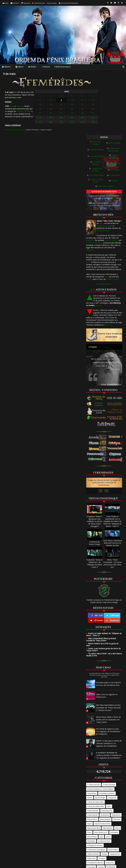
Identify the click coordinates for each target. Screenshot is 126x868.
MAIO (66, 92)
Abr (68, 118)
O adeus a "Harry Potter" (96, 118)
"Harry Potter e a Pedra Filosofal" (15, 125)
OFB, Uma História (106, 124)
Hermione (20, 104)
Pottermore (91, 796)
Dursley (89, 217)
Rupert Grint (109, 809)
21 (63, 109)
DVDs (109, 744)
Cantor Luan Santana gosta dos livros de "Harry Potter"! (103, 587)
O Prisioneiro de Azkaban (96, 788)
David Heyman (93, 753)
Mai (73, 118)
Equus (89, 762)
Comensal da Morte (94, 180)
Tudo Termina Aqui (94, 822)
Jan (53, 118)
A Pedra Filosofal (109, 723)
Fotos (89, 770)
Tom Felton (91, 818)
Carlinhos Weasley (31, 107)
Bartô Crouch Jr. (111, 178)
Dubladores (116, 753)
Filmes (33, 67)
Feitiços (45, 67)
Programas (110, 801)
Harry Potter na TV (101, 770)
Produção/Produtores (95, 801)
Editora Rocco (92, 757)
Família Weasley (112, 217)
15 (63, 105)
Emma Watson (105, 757)
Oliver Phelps (113, 788)
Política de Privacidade (68, 3)
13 (53, 105)
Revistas (90, 809)
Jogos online (52, 3)
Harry (12, 104)
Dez (78, 122)
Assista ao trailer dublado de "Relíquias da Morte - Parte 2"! (104, 572)
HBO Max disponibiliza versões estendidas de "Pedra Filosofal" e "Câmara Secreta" (108, 645)
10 (68, 101)
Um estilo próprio (96, 94)
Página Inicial (23, 839)
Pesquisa (25, 3)
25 (53, 114)
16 (68, 105)
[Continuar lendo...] (104, 222)
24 (78, 109)
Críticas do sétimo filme (96, 744)
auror (101, 161)
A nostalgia (115, 107)
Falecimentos (107, 766)
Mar (63, 118)
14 (58, 105)
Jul (53, 122)
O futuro (115, 118)
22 (68, 109)
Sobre (69, 839)
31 (79, 114)
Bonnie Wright (100, 736)
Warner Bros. (92, 827)
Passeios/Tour (115, 792)
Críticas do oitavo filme (95, 740)
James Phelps (92, 775)
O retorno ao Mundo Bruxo (114, 87)
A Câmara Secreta (94, 723)
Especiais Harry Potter (102, 762)
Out (68, 122)
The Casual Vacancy (104, 814)
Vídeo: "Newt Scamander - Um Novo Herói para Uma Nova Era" (112, 500)
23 (73, 109)
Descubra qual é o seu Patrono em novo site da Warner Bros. (108, 622)
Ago (58, 122)
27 (63, 114)
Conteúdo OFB (38, 3)
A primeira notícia (96, 87)
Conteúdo (48, 839)
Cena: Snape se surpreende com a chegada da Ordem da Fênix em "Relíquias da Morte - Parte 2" (112, 458)
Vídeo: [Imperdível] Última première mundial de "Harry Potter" (101, 577)
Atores (90, 736)
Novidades (91, 779)
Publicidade (111, 805)
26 (58, 114)
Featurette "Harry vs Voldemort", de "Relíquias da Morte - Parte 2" (94, 500)
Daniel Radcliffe (93, 749)
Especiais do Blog (94, 766)
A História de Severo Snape (95, 479)
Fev (58, 118)
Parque (104, 792)
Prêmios (101, 805)
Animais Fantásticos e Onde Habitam (100, 727)
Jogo (101, 775)
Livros (20, 67)
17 (73, 105)
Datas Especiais (107, 749)
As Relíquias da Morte (107, 731)
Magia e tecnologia (114, 94)
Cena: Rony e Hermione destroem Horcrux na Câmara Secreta (112, 480)
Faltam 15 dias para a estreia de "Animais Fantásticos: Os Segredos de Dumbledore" (109, 681)
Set (63, 122)
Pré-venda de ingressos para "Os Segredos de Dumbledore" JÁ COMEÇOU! (108, 669)
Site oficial (91, 814)
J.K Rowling (114, 770)
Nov (73, 122)
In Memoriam (115, 113)
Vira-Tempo (108, 822)
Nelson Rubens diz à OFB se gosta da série (102, 582)
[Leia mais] (99, 243)
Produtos (102, 796)
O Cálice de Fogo (104, 779)
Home (6, 3)
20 (58, 109)
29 (73, 114)
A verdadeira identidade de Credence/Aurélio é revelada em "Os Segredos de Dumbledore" (109, 693)
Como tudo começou (96, 81)
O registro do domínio (96, 107)
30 (77, 113)
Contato (15, 3)
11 (73, 101)
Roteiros (99, 809)
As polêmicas (115, 101)
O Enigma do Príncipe (95, 783)
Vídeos (7, 67)
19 (53, 109)
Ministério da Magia (105, 163)
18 (78, 105)
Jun (78, 118)
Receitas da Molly (62, 67)
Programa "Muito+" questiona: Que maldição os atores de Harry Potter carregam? (95, 458)
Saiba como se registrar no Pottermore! (107, 634)
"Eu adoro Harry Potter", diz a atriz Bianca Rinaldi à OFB (104, 592)
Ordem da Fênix (103, 168)
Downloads (105, 753)
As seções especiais (96, 101)
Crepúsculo (112, 736)
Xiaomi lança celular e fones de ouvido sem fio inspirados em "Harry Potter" (108, 657)
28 (68, 114)
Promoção (91, 805)
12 (78, 101)
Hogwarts (90, 178)
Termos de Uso (104, 839)
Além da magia (114, 81)
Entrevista (117, 757)
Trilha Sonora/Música (106, 818)
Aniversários (92, 731)
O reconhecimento (96, 113)
